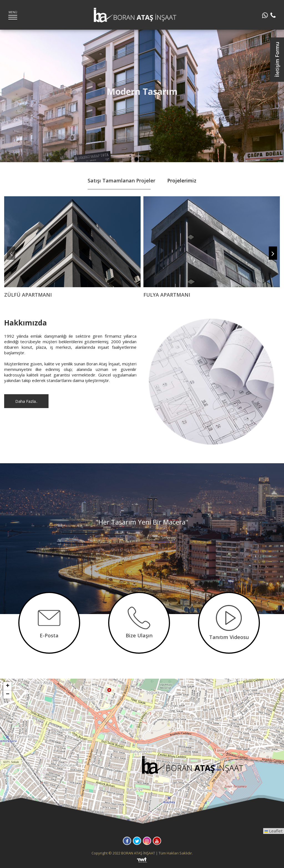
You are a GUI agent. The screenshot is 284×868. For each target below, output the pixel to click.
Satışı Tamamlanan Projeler (121, 180)
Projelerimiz (182, 180)
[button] (193, 767)
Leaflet (274, 831)
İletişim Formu (277, 60)
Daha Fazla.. (26, 401)
